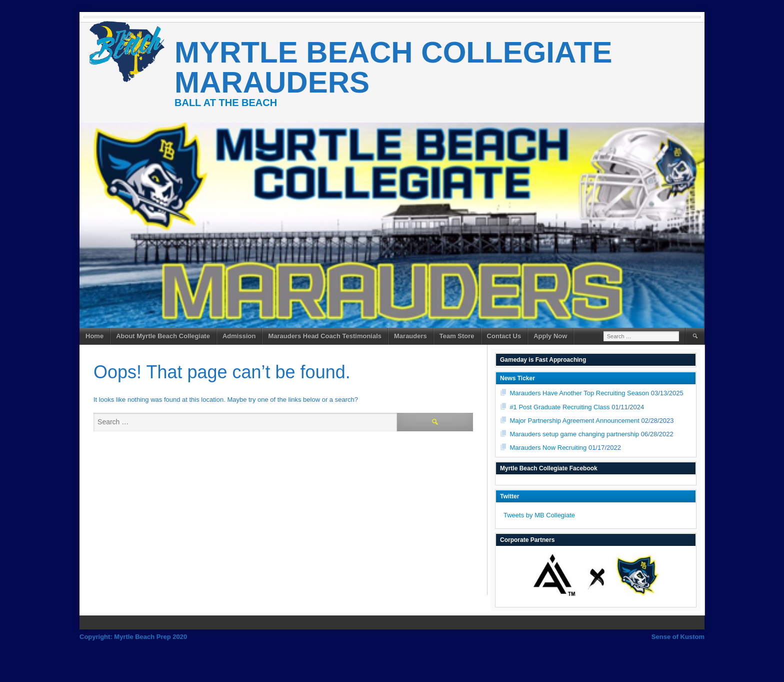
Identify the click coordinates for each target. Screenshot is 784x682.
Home (94, 336)
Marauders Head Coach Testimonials (325, 336)
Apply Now (550, 336)
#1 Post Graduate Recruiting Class (559, 407)
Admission (239, 336)
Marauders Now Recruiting (548, 448)
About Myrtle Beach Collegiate (163, 336)
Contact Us (504, 336)
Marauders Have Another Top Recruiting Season (579, 393)
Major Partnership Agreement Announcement (574, 421)
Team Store (457, 336)
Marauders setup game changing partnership (574, 434)
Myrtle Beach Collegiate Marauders (393, 67)
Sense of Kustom (678, 637)
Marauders (410, 336)
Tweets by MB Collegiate (539, 515)
